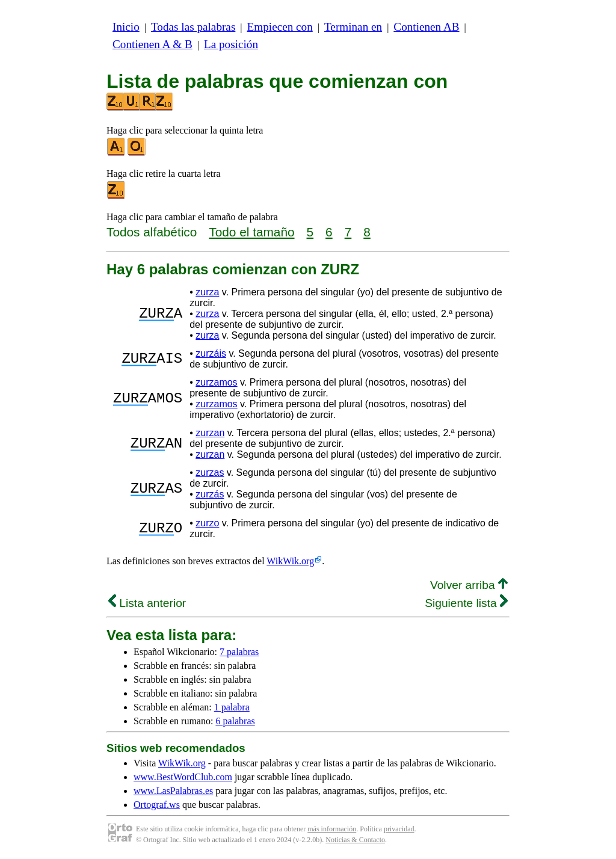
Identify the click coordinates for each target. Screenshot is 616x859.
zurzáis (211, 353)
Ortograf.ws (157, 805)
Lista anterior (147, 603)
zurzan (210, 433)
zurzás (210, 494)
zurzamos (216, 382)
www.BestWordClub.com (183, 777)
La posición (231, 44)
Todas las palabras (193, 27)
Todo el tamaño (251, 232)
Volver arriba (469, 585)
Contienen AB (426, 27)
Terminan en (353, 27)
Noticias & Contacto (355, 840)
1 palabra (232, 707)
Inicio (126, 27)
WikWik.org (290, 561)
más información (332, 829)
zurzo (207, 523)
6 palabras (235, 721)
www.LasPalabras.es (173, 791)
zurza (207, 292)
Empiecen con (280, 27)
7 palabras (239, 652)
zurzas (210, 473)
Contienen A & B (152, 44)
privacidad (399, 829)
